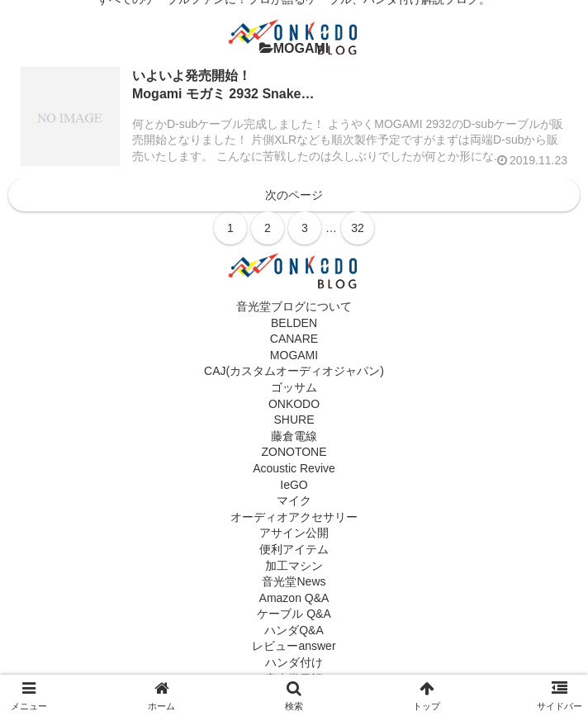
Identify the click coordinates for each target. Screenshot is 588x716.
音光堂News (294, 581)
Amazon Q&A (294, 598)
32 (358, 228)
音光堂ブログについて (294, 306)
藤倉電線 (294, 436)
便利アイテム (294, 549)
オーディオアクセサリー (294, 517)
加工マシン (294, 566)
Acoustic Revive (294, 468)
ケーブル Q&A (294, 614)
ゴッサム (294, 387)
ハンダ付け (294, 662)
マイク (294, 500)
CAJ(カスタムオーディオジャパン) (294, 371)
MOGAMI (294, 355)
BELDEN (294, 323)
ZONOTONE (294, 452)
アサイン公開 (294, 533)
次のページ (294, 195)
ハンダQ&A (294, 630)
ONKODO (294, 404)
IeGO (294, 485)
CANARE (294, 339)
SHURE (294, 420)
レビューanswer (294, 646)
